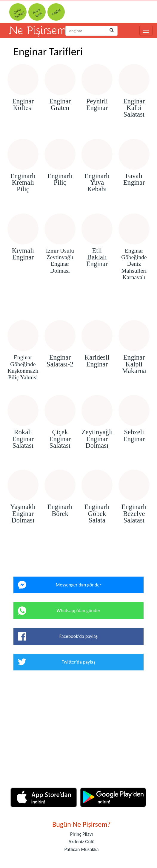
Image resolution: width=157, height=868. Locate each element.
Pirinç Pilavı (81, 834)
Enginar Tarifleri (48, 52)
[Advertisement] (78, 303)
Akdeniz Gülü (82, 842)
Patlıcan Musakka (82, 849)
